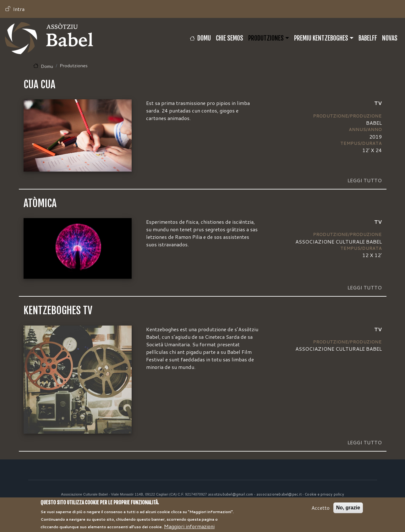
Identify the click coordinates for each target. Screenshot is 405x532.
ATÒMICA (40, 203)
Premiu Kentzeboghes (321, 38)
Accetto (320, 511)
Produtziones (266, 38)
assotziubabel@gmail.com (231, 494)
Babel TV (49, 38)
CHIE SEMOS (230, 38)
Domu (204, 38)
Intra (19, 9)
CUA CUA (39, 85)
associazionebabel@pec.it (279, 494)
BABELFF (368, 38)
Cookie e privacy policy (324, 494)
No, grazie (348, 511)
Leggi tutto (365, 180)
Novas (390, 38)
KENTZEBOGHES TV (58, 310)
